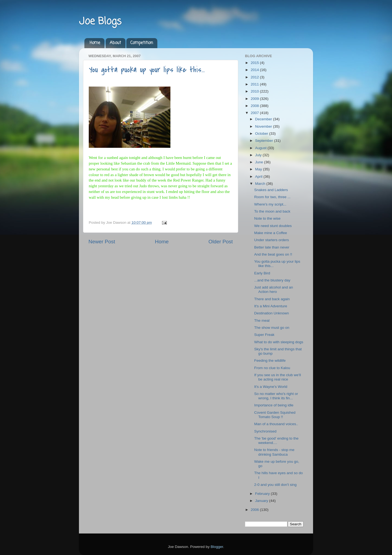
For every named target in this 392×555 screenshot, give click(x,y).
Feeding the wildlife (270, 361)
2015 (255, 63)
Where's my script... (270, 204)
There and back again (272, 299)
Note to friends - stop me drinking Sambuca (274, 452)
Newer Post (102, 242)
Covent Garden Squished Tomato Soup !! (275, 415)
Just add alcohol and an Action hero (274, 289)
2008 (255, 106)
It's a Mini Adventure (271, 306)
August (261, 148)
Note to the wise (267, 218)
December (264, 119)
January (262, 501)
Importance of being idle (274, 405)
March (261, 184)
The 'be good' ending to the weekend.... (276, 441)
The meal (262, 321)
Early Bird (262, 273)
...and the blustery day (272, 280)
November (264, 126)
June (260, 162)
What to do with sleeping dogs (279, 342)
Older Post (221, 242)
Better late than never (272, 247)
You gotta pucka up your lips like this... (147, 70)
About (115, 43)
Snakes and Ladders (271, 190)
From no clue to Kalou (272, 368)
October (262, 134)
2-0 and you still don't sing (275, 485)
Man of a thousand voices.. (276, 424)
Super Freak (264, 335)
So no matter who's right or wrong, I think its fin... (276, 396)
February (263, 494)
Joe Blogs (100, 22)
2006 (255, 510)
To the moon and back (272, 211)
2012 (255, 77)
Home (95, 43)
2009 (255, 99)
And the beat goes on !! (273, 254)
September (265, 141)
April (259, 177)
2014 (255, 70)
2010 (255, 91)
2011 (255, 84)
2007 (255, 113)
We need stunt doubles (273, 226)
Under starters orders (272, 240)
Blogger (217, 547)
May (259, 169)
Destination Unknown (272, 313)
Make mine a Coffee (271, 233)
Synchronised (265, 431)
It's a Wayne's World (271, 387)
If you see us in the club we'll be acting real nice (278, 377)
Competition (142, 43)
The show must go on (272, 328)
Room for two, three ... (272, 197)
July (259, 155)
